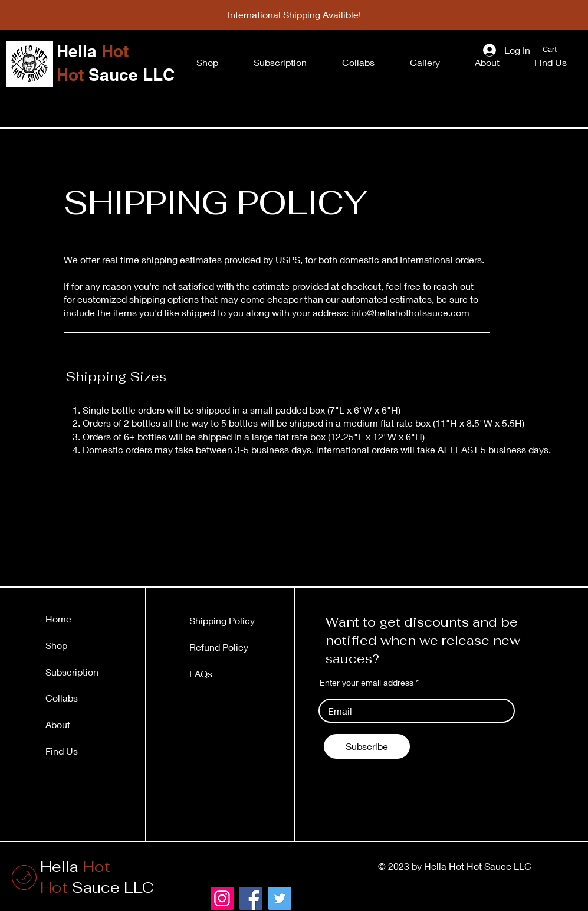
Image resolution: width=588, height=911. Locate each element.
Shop (56, 645)
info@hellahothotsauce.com (410, 312)
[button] (556, 49)
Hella (75, 867)
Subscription (72, 672)
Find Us (63, 751)
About (58, 724)
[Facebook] (251, 898)
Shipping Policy (222, 620)
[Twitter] (280, 898)
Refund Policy (219, 647)
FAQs (201, 674)
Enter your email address (367, 683)
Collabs (62, 698)
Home (58, 619)
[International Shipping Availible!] (294, 15)
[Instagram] (222, 898)
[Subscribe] (367, 746)
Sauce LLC (97, 887)
